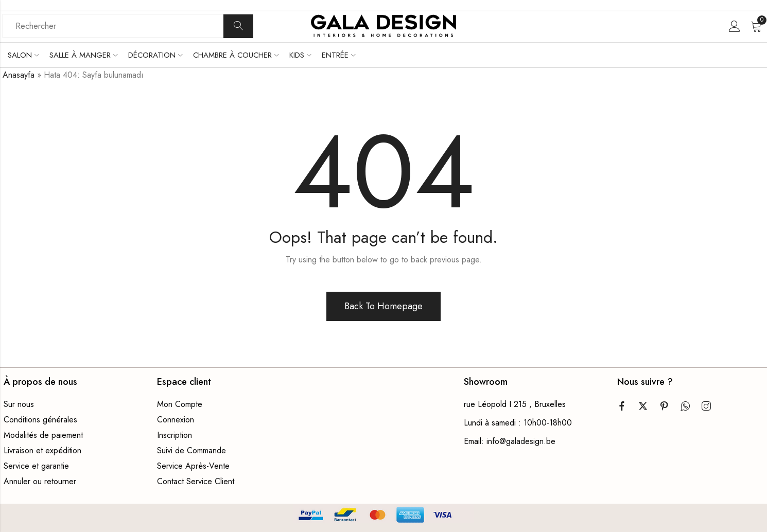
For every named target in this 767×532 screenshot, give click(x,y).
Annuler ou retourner (40, 481)
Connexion (176, 420)
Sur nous (19, 404)
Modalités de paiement (43, 435)
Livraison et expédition (42, 450)
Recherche (238, 26)
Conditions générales (40, 420)
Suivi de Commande (191, 450)
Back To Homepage (383, 306)
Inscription (175, 435)
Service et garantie (36, 466)
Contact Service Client (196, 481)
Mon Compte (180, 404)
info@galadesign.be (521, 441)
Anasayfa (19, 75)
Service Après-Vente (193, 466)
